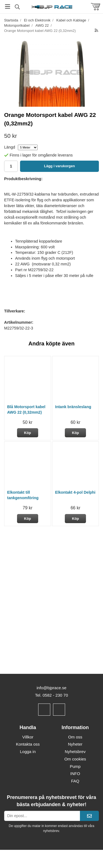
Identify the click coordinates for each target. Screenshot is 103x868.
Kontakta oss (28, 744)
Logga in (28, 752)
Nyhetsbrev (75, 752)
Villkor (28, 737)
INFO (75, 774)
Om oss (75, 737)
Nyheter (75, 744)
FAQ (75, 781)
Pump (75, 766)
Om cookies (75, 759)
